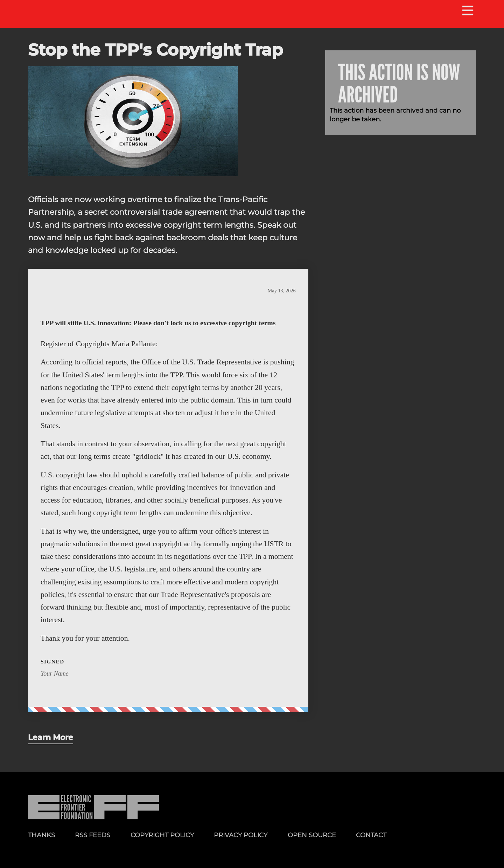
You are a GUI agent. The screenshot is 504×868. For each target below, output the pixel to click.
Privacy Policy (241, 835)
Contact (371, 835)
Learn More (51, 737)
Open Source (312, 835)
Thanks (41, 835)
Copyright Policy (162, 835)
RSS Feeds (93, 835)
